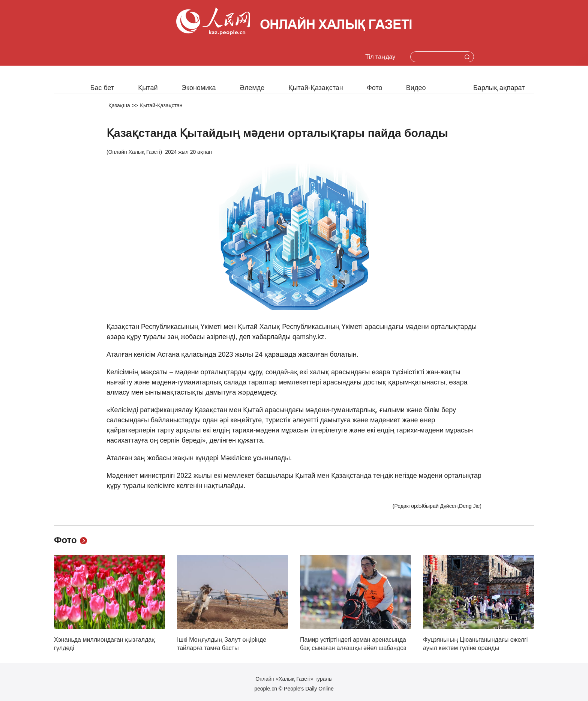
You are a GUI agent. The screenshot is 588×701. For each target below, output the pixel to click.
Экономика (199, 88)
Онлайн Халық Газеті (134, 152)
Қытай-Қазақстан (316, 88)
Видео (416, 88)
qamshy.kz (308, 337)
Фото (374, 88)
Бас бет (102, 88)
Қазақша (119, 105)
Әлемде (252, 88)
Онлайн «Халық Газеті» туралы (294, 679)
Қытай (148, 88)
